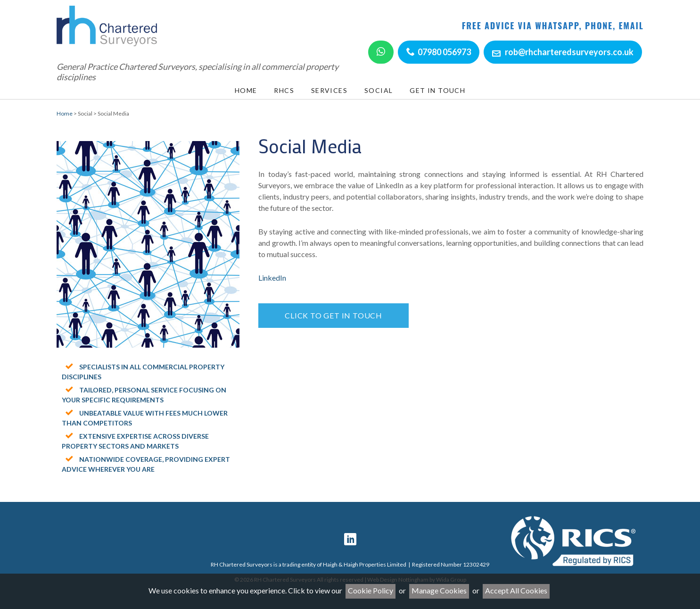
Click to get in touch (334, 315)
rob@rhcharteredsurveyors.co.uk (569, 52)
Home (65, 113)
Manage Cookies (439, 590)
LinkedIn (272, 278)
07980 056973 (444, 52)
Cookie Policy (371, 590)
